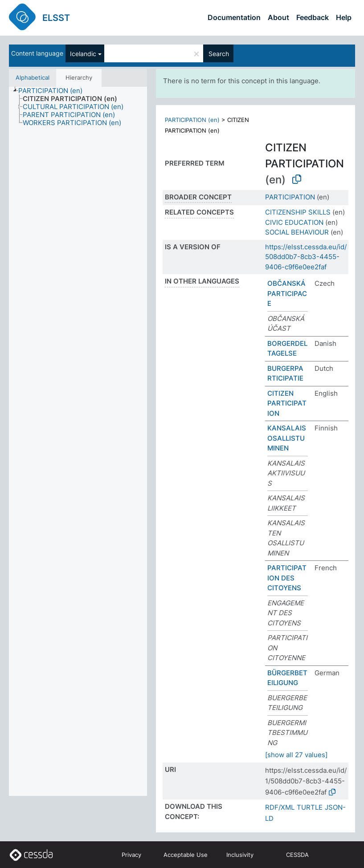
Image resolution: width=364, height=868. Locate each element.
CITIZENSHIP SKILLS (298, 212)
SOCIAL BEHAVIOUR (297, 232)
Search (219, 54)
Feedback (313, 17)
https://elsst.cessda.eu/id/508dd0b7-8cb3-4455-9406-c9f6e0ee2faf (306, 257)
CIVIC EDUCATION (294, 222)
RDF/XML (280, 807)
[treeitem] (54, 91)
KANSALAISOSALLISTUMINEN (287, 438)
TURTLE (310, 807)
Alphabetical (33, 77)
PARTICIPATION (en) (192, 120)
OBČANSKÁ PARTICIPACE (287, 293)
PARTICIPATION (290, 197)
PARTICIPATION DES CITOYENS (287, 578)
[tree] (78, 442)
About (278, 17)
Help (344, 17)
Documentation (234, 17)
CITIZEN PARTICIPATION (287, 403)
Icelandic (83, 54)
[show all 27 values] (296, 755)
